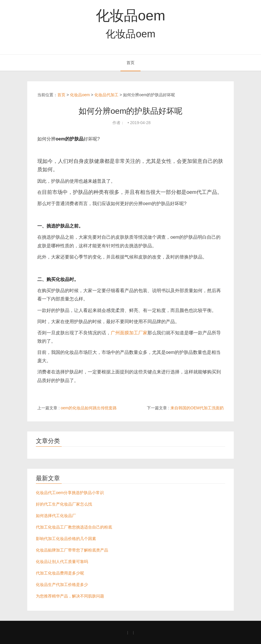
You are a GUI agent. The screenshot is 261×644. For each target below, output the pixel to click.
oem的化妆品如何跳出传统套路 (89, 408)
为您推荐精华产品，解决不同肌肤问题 (70, 596)
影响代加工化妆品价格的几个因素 (66, 539)
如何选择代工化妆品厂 (56, 516)
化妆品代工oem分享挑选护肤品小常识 (70, 493)
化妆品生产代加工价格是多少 (62, 585)
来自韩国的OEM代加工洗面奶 (197, 408)
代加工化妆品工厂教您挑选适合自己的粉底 (74, 527)
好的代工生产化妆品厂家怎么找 (64, 504)
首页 (130, 63)
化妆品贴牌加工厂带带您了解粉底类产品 (72, 550)
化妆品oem (130, 16)
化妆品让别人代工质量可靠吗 (62, 562)
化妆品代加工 (106, 95)
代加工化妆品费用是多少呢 (60, 573)
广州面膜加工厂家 (129, 333)
